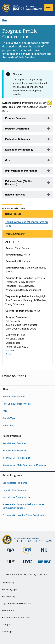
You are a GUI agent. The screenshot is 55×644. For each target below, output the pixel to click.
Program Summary (16, 118)
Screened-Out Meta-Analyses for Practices (24, 465)
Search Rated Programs (15, 483)
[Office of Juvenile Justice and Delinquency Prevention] (11, 564)
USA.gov (6, 625)
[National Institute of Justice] (44, 552)
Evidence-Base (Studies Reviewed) (19, 183)
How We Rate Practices (14, 450)
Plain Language (9, 590)
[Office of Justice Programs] (6, 8)
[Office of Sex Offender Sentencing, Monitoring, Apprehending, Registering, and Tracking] (44, 563)
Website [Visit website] (10, 351)
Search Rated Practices (14, 443)
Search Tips (9, 418)
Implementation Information (21, 171)
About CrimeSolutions (14, 397)
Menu (49, 8)
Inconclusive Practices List (16, 458)
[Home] (27, 8)
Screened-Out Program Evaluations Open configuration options (24, 506)
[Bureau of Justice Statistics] (27, 554)
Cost (8, 160)
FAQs (5, 411)
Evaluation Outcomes (18, 139)
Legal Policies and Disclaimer (16, 604)
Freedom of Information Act (15, 618)
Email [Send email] (9, 354)
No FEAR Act (8, 611)
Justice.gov (7, 632)
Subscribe (8, 425)
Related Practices (15, 195)
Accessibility (8, 583)
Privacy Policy (9, 597)
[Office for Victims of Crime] (27, 564)
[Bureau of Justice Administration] (11, 552)
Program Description (17, 129)
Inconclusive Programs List (16, 497)
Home (5, 20)
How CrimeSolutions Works (17, 404)
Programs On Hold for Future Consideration (25, 515)
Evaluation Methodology (19, 150)
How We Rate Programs (15, 490)
